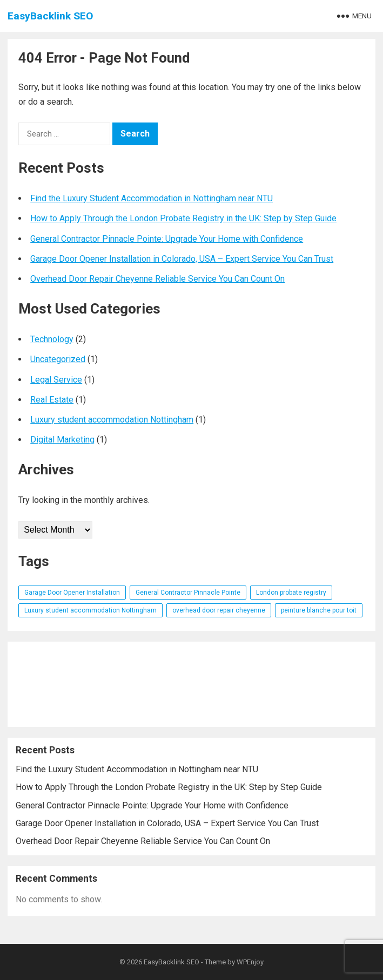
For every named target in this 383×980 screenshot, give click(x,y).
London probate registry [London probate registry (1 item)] (291, 593)
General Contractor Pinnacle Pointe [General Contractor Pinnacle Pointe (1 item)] (188, 593)
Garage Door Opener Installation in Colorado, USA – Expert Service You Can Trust (182, 259)
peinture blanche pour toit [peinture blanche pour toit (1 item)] (319, 610)
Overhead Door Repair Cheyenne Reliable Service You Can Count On (157, 279)
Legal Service (56, 380)
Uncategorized (58, 359)
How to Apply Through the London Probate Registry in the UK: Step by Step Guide (183, 218)
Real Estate (52, 400)
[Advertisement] (192, 684)
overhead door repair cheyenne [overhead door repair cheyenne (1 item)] (219, 610)
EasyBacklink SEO (51, 16)
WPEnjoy (250, 962)
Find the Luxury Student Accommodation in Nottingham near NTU (152, 198)
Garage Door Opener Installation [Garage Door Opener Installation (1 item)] (72, 593)
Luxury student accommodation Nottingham (112, 420)
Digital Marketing (62, 440)
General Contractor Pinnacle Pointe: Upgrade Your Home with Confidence (167, 239)
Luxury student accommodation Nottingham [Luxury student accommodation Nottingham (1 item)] (90, 610)
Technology (52, 339)
